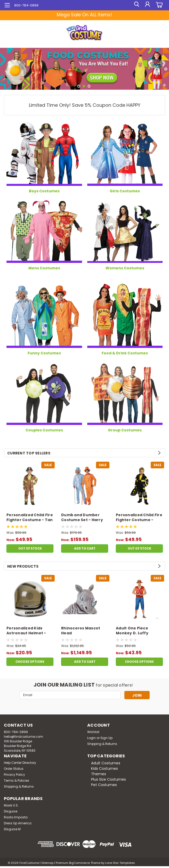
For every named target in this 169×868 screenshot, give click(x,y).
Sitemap (47, 863)
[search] (135, 5)
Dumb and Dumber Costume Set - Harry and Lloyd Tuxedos (82, 518)
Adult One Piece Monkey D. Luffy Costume (132, 631)
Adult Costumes (106, 763)
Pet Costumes (104, 785)
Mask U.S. (11, 805)
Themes (99, 774)
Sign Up (106, 738)
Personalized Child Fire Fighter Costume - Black (139, 518)
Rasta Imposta (16, 817)
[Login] (147, 5)
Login (91, 738)
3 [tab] (89, 86)
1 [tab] (79, 86)
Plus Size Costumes (108, 779)
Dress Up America (18, 823)
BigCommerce (79, 863)
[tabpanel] (84, 69)
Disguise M (12, 829)
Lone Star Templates (120, 863)
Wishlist (93, 732)
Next (159, 453)
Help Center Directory (20, 763)
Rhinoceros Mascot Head (81, 631)
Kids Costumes (104, 768)
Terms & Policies (17, 781)
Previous (155, 453)
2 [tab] (84, 86)
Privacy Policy (14, 775)
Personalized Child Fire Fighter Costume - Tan (30, 517)
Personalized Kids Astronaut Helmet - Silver (26, 631)
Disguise (11, 811)
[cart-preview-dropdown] (159, 5)
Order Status (14, 769)
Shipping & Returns (102, 744)
